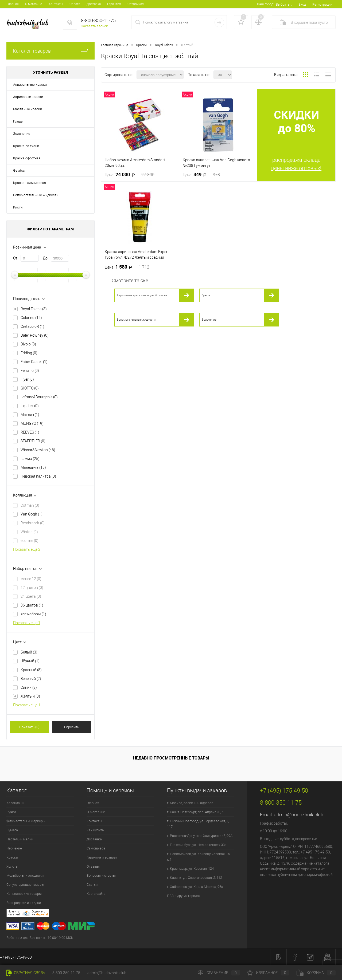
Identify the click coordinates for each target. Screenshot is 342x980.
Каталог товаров (50, 51)
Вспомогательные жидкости (36, 195)
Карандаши (15, 803)
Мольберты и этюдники (25, 875)
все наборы (33, 614)
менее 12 (31, 579)
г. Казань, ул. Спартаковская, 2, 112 (195, 878)
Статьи (92, 885)
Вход (302, 4)
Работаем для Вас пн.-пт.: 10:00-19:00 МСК (40, 938)
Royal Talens (34, 309)
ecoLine (30, 541)
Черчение (14, 848)
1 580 (127, 267)
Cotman (30, 505)
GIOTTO (30, 388)
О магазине (34, 4)
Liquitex (30, 406)
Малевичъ (33, 467)
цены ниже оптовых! (296, 168)
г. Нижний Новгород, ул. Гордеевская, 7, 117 (198, 824)
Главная (13, 4)
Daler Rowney (35, 335)
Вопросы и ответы (101, 875)
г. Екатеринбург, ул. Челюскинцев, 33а (197, 845)
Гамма (30, 459)
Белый (29, 652)
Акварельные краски (30, 84)
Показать (29, 727)
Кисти (18, 207)
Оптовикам (136, 4)
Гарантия (114, 4)
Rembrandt (33, 523)
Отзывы (93, 866)
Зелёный (31, 679)
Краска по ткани (26, 146)
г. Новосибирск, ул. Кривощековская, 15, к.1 (199, 857)
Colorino (31, 318)
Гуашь (18, 121)
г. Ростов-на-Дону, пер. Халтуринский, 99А (200, 836)
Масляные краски (28, 109)
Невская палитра (38, 476)
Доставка (94, 4)
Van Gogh (32, 514)
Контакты (56, 4)
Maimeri (30, 415)
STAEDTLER (33, 441)
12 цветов (32, 588)
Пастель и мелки (20, 839)
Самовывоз (96, 848)
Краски (12, 857)
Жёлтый (30, 696)
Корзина (316, 973)
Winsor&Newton (38, 450)
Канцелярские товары (24, 894)
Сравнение (219, 973)
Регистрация (322, 4)
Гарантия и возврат (102, 857)
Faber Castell (34, 362)
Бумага (12, 830)
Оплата (75, 4)
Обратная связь (26, 973)
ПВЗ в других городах (184, 896)
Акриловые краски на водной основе (142, 295)
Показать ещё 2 (27, 549)
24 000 (130, 175)
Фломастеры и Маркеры (26, 821)
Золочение (22, 134)
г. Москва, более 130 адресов (190, 803)
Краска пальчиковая (30, 183)
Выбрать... (284, 4)
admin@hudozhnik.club (299, 815)
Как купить (95, 830)
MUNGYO (32, 423)
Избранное (268, 973)
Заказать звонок (94, 26)
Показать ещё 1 (27, 623)
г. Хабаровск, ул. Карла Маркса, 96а (195, 887)
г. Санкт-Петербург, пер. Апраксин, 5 (195, 812)
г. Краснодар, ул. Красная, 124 (190, 869)
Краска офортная (27, 158)
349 (201, 175)
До (45, 258)
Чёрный (30, 661)
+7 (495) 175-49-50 (16, 957)
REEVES (30, 432)
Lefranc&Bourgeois (39, 397)
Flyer (27, 379)
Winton (29, 532)
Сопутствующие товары (25, 885)
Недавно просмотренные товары (171, 758)
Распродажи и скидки (24, 903)
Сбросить (72, 727)
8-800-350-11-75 (66, 973)
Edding (29, 353)
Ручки (11, 812)
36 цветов (32, 605)
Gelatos (19, 170)
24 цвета (31, 596)
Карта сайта (96, 894)
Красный (31, 670)
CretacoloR (32, 326)
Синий (29, 687)
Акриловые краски (28, 97)
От (15, 258)
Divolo (28, 344)
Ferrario (30, 371)
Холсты (12, 866)
